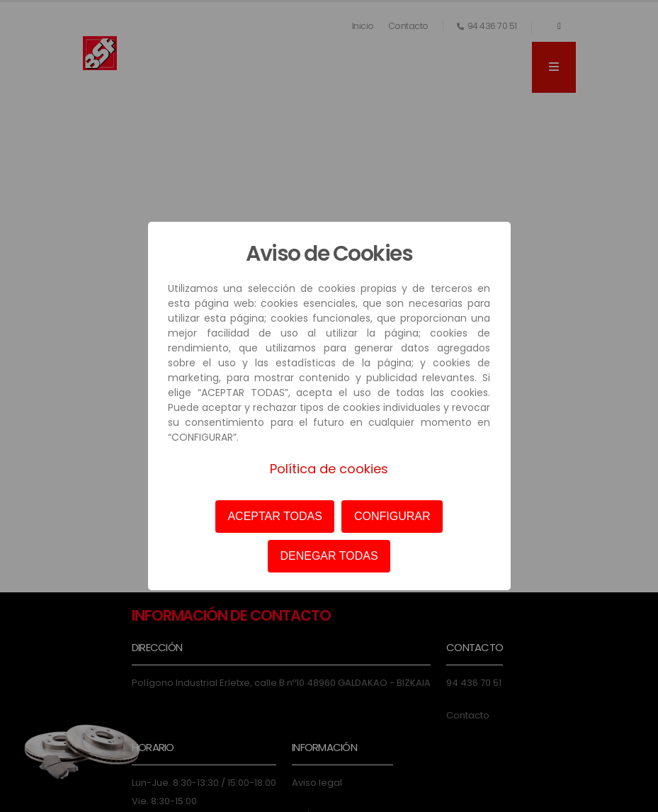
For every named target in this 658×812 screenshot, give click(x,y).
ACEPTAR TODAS (274, 516)
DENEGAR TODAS (329, 556)
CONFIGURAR (392, 516)
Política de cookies (329, 469)
